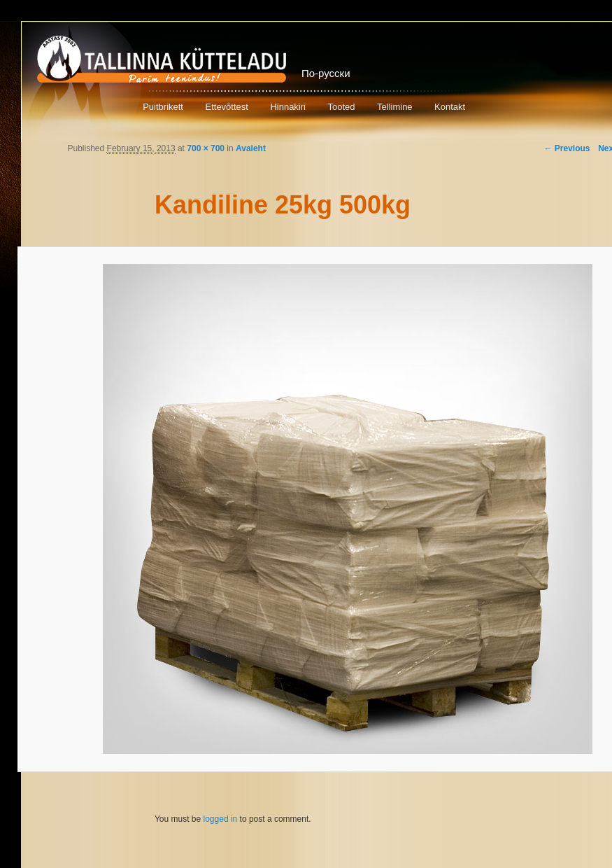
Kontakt (450, 107)
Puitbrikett (163, 107)
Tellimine (395, 107)
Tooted (341, 107)
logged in (221, 819)
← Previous (567, 148)
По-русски (326, 73)
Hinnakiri (288, 107)
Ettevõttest (226, 107)
